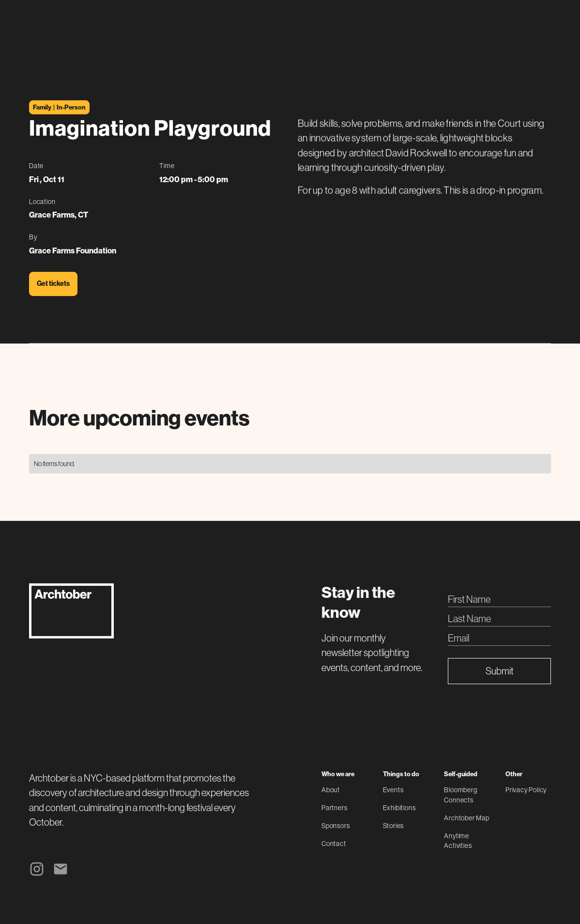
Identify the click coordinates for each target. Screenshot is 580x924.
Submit (500, 671)
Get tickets (53, 284)
